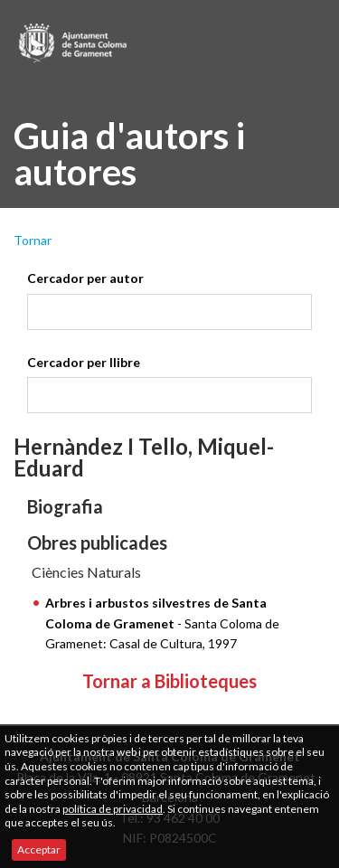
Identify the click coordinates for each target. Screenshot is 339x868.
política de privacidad (113, 809)
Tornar (33, 240)
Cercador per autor (85, 278)
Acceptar (39, 849)
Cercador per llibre (84, 362)
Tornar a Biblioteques (169, 681)
